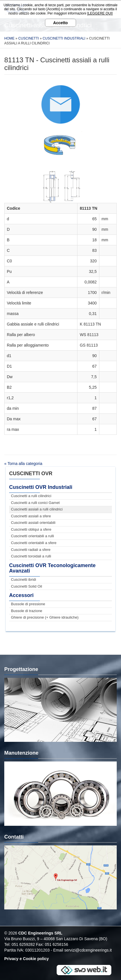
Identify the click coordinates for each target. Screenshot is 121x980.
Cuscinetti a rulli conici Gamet (35, 503)
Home (9, 38)
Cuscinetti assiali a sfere (31, 516)
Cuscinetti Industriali (64, 38)
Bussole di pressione (28, 604)
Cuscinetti (28, 38)
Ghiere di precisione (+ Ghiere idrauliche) (45, 617)
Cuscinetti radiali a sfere (31, 550)
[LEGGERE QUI (99, 13)
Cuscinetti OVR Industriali (41, 487)
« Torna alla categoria (23, 464)
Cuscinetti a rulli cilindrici (31, 496)
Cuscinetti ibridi (24, 579)
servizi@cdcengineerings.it (88, 950)
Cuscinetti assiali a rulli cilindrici (37, 509)
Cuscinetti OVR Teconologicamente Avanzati (52, 568)
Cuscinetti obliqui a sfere (31, 529)
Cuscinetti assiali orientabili (33, 523)
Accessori (21, 595)
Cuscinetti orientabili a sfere (34, 543)
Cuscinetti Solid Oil (27, 586)
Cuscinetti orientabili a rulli (33, 536)
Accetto (61, 23)
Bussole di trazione (27, 611)
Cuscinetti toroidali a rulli (31, 556)
